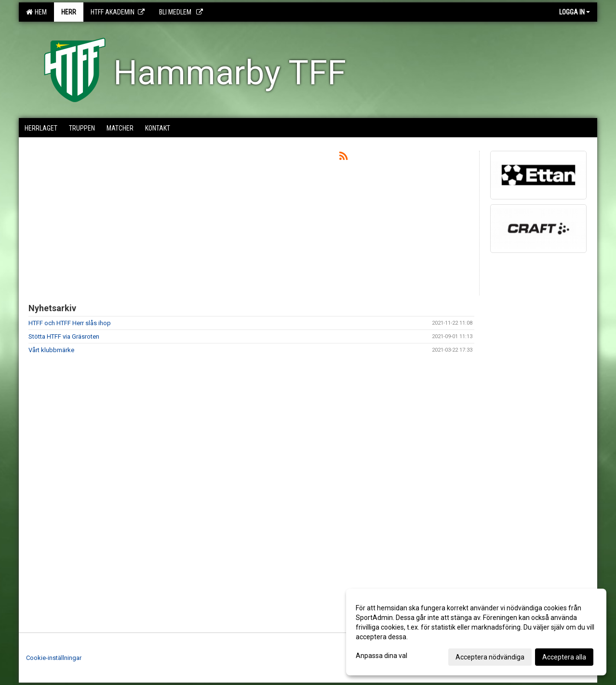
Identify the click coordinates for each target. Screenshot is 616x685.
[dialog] (476, 632)
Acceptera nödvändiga (490, 657)
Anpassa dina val (382, 656)
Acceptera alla (564, 657)
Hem (36, 12)
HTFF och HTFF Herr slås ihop (70, 323)
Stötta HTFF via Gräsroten (64, 336)
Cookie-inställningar (54, 658)
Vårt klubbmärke (51, 350)
